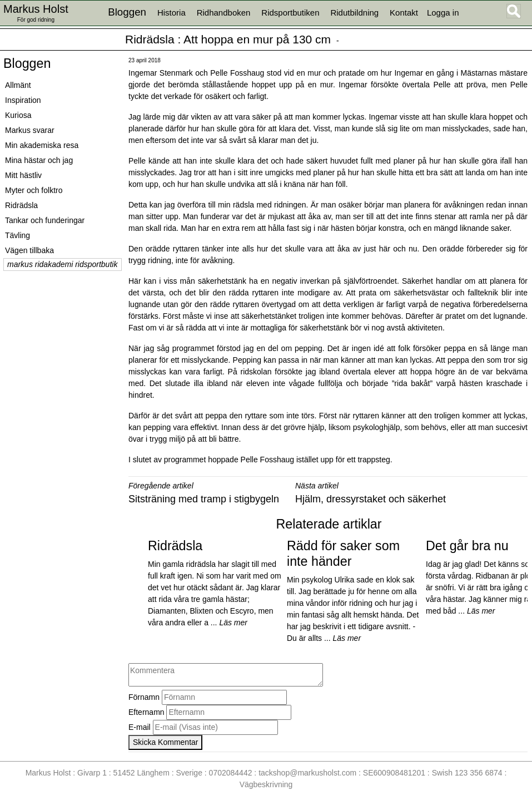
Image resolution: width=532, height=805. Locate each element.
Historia (171, 13)
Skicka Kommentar (165, 742)
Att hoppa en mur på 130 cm (257, 39)
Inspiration (23, 100)
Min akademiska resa (42, 145)
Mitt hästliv (23, 175)
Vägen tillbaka (29, 250)
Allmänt (18, 85)
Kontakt (404, 13)
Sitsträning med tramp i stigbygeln (204, 499)
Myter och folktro (34, 190)
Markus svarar (30, 130)
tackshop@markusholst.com (307, 773)
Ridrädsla (150, 39)
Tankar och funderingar (45, 220)
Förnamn (144, 697)
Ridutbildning (354, 13)
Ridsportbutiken (290, 13)
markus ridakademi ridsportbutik (62, 264)
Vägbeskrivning (266, 784)
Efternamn (146, 712)
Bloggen (27, 63)
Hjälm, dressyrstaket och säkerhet (371, 499)
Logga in (443, 13)
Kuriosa (18, 115)
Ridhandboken (224, 13)
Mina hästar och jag (39, 160)
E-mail (140, 727)
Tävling (18, 235)
